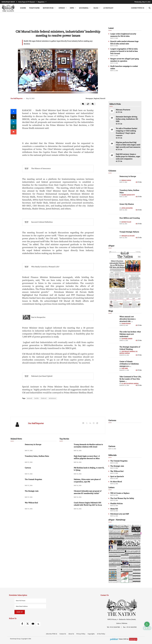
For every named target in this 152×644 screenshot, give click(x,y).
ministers (52, 398)
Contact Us (63, 634)
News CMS (123, 639)
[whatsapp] (14, 127)
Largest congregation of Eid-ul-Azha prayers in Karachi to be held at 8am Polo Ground (124, 51)
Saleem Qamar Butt (128, 195)
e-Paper (23, 8)
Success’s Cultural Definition (42, 222)
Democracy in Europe (33, 445)
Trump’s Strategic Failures (129, 232)
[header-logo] (8, 8)
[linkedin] (14, 122)
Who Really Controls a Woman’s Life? (45, 267)
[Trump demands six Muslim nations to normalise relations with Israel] (66, 448)
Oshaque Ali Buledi (128, 236)
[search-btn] (150, 8)
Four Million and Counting (130, 218)
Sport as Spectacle (117, 476)
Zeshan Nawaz (126, 180)
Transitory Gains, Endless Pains (37, 456)
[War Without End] (17, 506)
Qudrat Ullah (126, 222)
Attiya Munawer (127, 208)
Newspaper (89, 99)
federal (44, 398)
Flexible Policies (116, 504)
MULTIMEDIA (84, 8)
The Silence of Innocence (41, 168)
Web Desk (125, 368)
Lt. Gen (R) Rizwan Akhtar (130, 384)
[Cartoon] (17, 471)
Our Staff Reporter (17, 99)
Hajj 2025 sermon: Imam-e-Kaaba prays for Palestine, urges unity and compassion (128, 157)
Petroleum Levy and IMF (120, 514)
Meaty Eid (114, 509)
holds (37, 398)
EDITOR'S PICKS (48, 8)
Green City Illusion (127, 204)
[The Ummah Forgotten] (17, 483)
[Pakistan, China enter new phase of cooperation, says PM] (66, 483)
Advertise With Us (52, 634)
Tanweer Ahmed (127, 339)
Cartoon (28, 468)
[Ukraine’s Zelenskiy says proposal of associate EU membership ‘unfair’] (66, 494)
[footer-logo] (122, 607)
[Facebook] (14, 112)
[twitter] (14, 117)
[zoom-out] (83, 104)
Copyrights (91, 634)
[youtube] (33, 624)
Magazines (41, 2)
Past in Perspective (38, 317)
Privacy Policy (81, 634)
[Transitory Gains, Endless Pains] (17, 459)
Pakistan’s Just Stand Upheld (42, 376)
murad (30, 398)
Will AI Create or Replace (120, 493)
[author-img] (113, 180)
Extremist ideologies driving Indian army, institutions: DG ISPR (127, 119)
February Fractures (123, 110)
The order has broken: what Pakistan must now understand (130, 334)
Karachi (103, 99)
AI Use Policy (108, 8)
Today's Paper (34, 8)
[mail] (14, 132)
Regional (97, 99)
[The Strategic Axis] (17, 494)
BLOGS (96, 8)
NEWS (72, 8)
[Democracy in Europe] (17, 448)
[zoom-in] (93, 104)
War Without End (31, 503)
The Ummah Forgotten (33, 479)
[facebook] (118, 112)
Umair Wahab (126, 324)
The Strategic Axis (32, 491)
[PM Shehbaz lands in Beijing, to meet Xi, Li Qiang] (66, 471)
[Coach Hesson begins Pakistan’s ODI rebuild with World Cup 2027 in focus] (66, 506)
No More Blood (116, 482)
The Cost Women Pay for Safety (122, 498)
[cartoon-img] (125, 434)
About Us (71, 634)
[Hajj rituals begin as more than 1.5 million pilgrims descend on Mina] (66, 459)
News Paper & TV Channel (27, 2)
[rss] (38, 624)
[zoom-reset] (88, 104)
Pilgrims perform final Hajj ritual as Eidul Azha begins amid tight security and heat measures (128, 145)
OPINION (62, 8)
